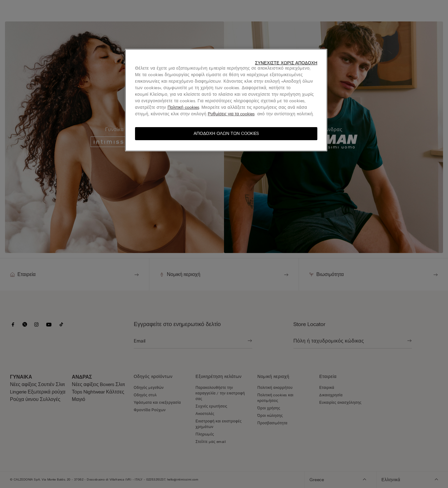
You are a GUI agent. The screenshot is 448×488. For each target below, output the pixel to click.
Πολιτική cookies (183, 107)
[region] (226, 100)
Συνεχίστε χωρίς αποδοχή (286, 63)
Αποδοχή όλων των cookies (226, 134)
